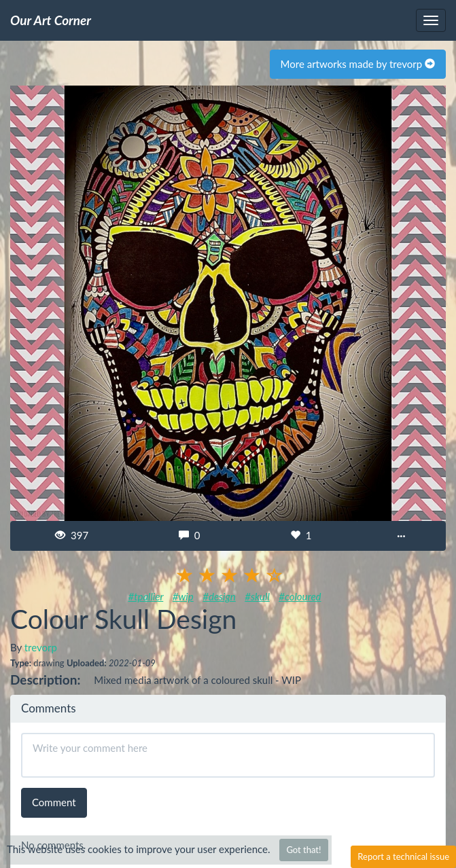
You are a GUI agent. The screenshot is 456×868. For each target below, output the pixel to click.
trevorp (41, 647)
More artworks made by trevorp (358, 64)
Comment (54, 802)
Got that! (303, 850)
